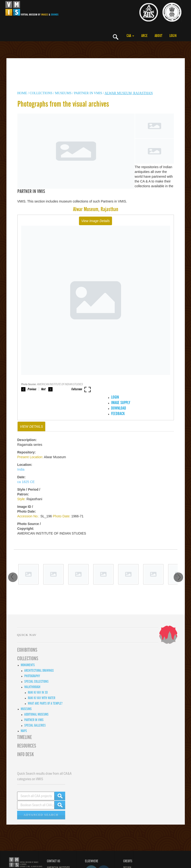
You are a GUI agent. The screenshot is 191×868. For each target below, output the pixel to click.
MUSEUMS (63, 93)
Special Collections (36, 681)
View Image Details (96, 221)
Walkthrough (32, 687)
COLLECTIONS (42, 93)
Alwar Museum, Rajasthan (129, 93)
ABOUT (158, 36)
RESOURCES (27, 746)
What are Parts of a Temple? (45, 703)
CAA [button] (130, 36)
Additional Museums (36, 714)
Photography (32, 676)
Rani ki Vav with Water (42, 698)
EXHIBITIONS (27, 650)
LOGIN (173, 36)
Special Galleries (35, 725)
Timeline (24, 737)
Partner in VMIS (88, 93)
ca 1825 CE (26, 482)
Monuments (28, 665)
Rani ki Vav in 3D (38, 692)
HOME (22, 93)
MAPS (24, 731)
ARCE (144, 36)
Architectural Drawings (39, 670)
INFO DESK (25, 754)
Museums (26, 709)
